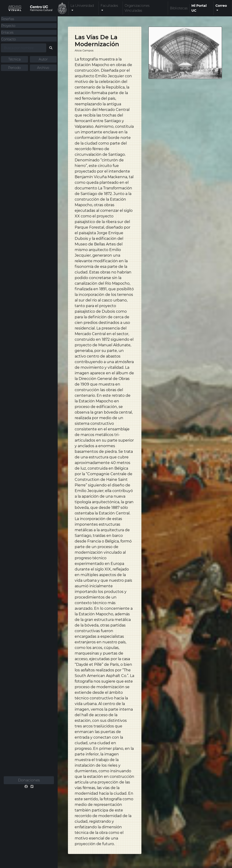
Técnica (14, 59)
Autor (43, 59)
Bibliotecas (179, 8)
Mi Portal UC (199, 8)
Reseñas (8, 19)
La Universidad (82, 6)
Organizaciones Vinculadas (137, 8)
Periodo (14, 68)
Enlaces (7, 32)
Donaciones (29, 780)
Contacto (9, 39)
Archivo (43, 68)
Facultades (109, 6)
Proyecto (8, 26)
